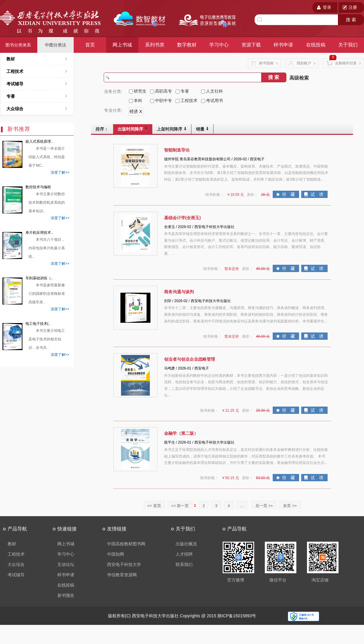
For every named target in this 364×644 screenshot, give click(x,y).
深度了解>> (60, 172)
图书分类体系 (18, 45)
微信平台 (278, 580)
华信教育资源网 (122, 575)
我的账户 (302, 63)
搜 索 (351, 20)
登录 (327, 7)
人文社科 (214, 91)
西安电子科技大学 (124, 564)
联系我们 (184, 564)
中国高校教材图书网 (126, 544)
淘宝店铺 (320, 580)
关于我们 (348, 45)
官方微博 (236, 580)
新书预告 (66, 595)
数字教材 (187, 45)
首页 (90, 45)
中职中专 (163, 101)
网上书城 (122, 45)
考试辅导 (15, 84)
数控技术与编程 (38, 187)
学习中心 (219, 45)
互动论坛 (66, 564)
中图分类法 (56, 45)
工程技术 (189, 101)
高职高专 (163, 91)
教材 (11, 59)
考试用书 (214, 101)
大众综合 (15, 109)
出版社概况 (186, 544)
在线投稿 (316, 45)
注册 (353, 7)
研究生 (140, 91)
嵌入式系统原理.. (39, 141)
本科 (138, 101)
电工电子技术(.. (38, 324)
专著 (11, 96)
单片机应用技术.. (39, 233)
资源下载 (251, 45)
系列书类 (155, 45)
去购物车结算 (344, 63)
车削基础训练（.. (39, 278)
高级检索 (299, 78)
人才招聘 (184, 554)
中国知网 (116, 554)
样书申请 (283, 45)
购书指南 (264, 63)
